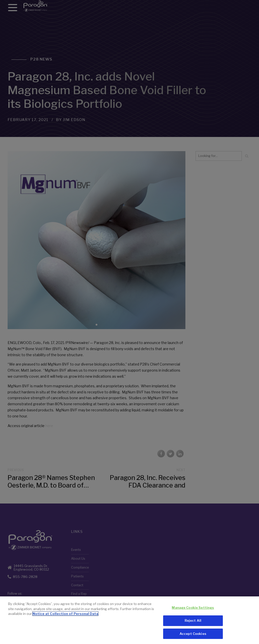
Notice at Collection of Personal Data (65, 615)
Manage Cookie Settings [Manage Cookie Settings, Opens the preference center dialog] (193, 609)
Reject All (193, 621)
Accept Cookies (193, 635)
